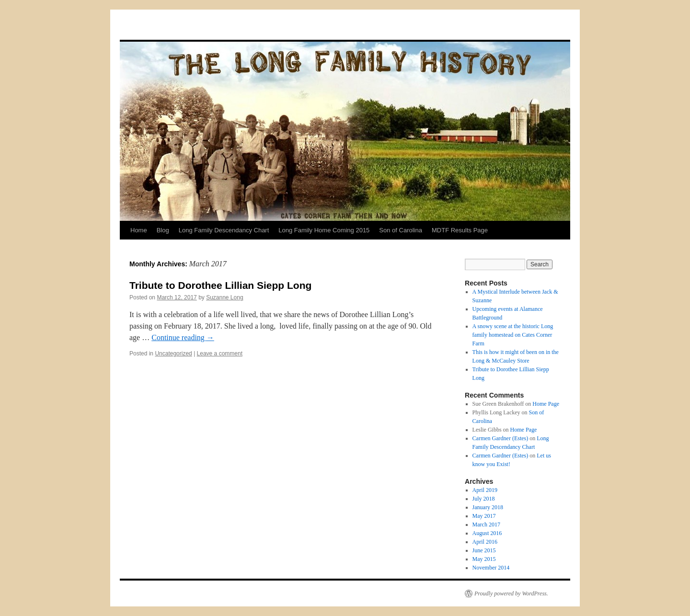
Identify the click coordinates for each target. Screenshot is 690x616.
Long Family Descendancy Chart (224, 230)
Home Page (546, 404)
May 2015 (484, 559)
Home (139, 230)
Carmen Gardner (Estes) (500, 438)
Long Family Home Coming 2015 (324, 230)
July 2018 (484, 499)
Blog (163, 230)
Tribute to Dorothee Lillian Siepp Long (220, 285)
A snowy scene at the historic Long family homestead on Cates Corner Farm (513, 335)
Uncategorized (173, 354)
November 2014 (491, 568)
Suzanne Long (224, 297)
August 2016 (487, 533)
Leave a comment (220, 354)
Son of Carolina (401, 230)
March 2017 (486, 525)
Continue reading (183, 337)
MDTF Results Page (460, 230)
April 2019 (485, 490)
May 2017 (484, 516)
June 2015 (484, 550)
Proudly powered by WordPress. (511, 593)
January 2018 (488, 507)
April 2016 (485, 542)
